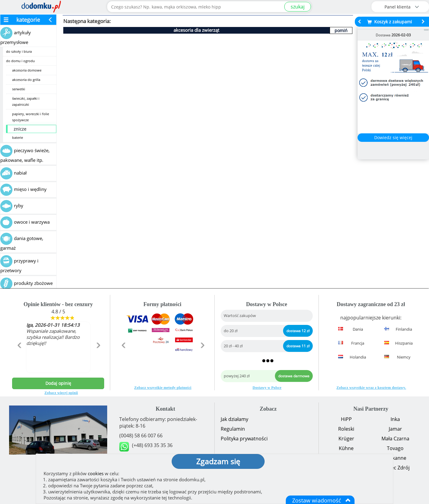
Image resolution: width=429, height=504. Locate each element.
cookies (96, 473)
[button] (19, 358)
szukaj (298, 7)
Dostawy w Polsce (267, 388)
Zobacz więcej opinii (61, 393)
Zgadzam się (218, 461)
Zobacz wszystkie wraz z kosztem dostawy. (371, 388)
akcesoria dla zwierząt (196, 30)
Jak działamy (234, 419)
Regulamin (233, 429)
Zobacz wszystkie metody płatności (163, 388)
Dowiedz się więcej (393, 137)
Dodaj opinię (58, 383)
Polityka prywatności (244, 439)
